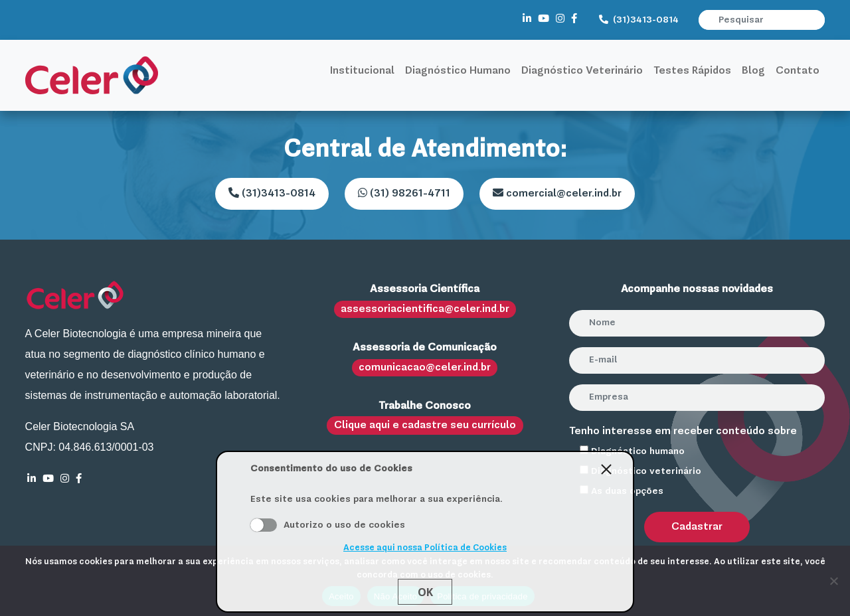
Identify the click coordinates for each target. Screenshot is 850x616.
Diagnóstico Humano (458, 71)
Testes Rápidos (692, 71)
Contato (798, 71)
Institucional (362, 71)
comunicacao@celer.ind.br (425, 368)
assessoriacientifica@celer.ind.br (425, 309)
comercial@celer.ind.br (557, 193)
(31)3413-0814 (639, 20)
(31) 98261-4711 (404, 193)
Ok (425, 592)
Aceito (264, 525)
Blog (753, 71)
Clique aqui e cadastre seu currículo (425, 425)
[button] (816, 20)
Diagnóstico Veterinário (582, 71)
